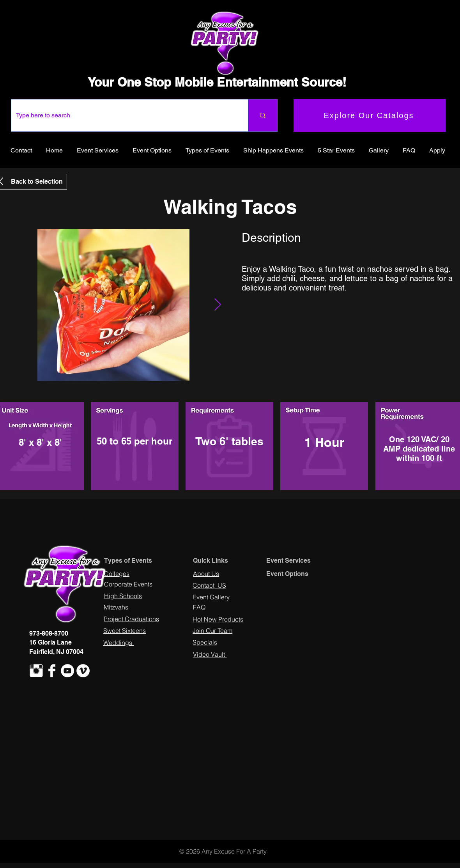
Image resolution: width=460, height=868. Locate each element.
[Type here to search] (124, 115)
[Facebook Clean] (52, 671)
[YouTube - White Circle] (67, 671)
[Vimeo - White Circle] (83, 671)
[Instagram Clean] (36, 671)
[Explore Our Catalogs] (370, 115)
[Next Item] (218, 305)
